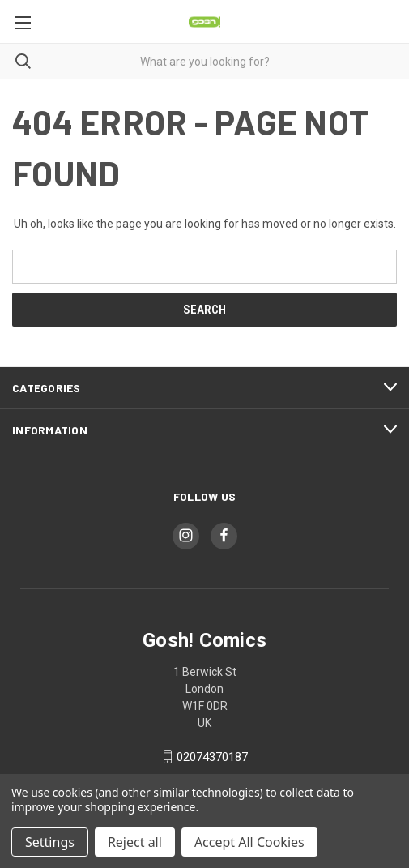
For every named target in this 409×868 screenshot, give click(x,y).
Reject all (135, 842)
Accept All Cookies (249, 842)
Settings (50, 842)
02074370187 (212, 757)
